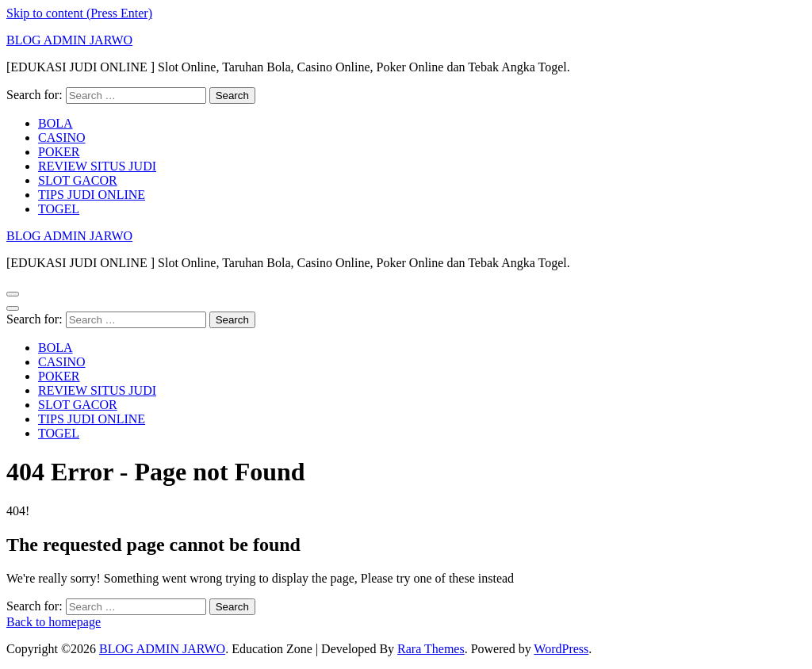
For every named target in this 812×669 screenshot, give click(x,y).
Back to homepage (54, 622)
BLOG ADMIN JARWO (69, 40)
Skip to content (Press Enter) (79, 13)
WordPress (561, 649)
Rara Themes (431, 649)
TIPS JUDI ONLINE (92, 195)
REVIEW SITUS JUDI (97, 166)
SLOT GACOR (78, 180)
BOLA (56, 123)
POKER (59, 152)
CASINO (62, 138)
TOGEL (59, 209)
